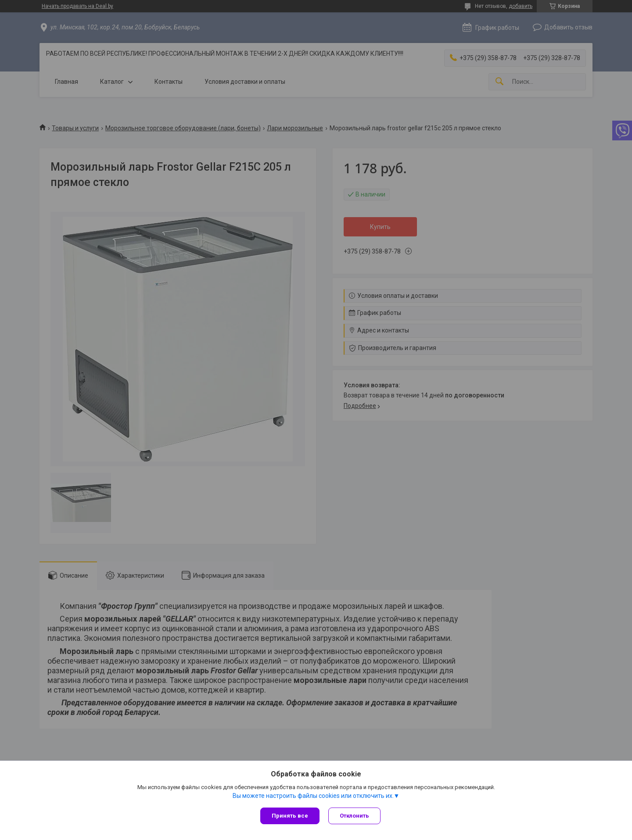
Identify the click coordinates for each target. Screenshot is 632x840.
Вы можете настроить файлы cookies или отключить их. (313, 796)
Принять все (290, 816)
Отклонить (354, 816)
